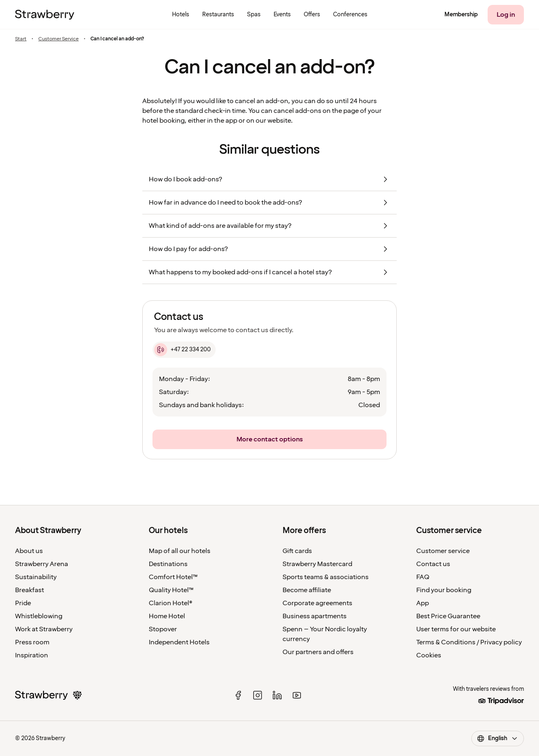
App (423, 603)
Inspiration (32, 655)
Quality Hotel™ (171, 590)
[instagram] (258, 695)
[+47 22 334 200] (184, 350)
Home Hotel (167, 616)
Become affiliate (307, 590)
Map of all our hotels (180, 551)
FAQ (423, 577)
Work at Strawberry (44, 629)
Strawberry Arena (42, 564)
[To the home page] (45, 15)
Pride (23, 603)
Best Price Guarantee (448, 616)
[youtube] (297, 695)
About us (29, 551)
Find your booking (444, 590)
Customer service (443, 551)
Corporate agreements (317, 603)
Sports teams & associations (326, 577)
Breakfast (30, 590)
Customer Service (59, 39)
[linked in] (277, 695)
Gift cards (297, 551)
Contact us (433, 564)
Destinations (168, 564)
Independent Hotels (179, 642)
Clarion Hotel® (171, 603)
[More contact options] (269, 439)
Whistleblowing (39, 616)
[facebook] (238, 695)
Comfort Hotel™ (173, 577)
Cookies (429, 655)
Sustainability (36, 577)
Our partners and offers (318, 652)
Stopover (163, 629)
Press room (32, 642)
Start (21, 39)
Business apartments (315, 616)
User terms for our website (456, 629)
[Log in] (506, 15)
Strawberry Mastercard (317, 564)
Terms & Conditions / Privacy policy (469, 642)
